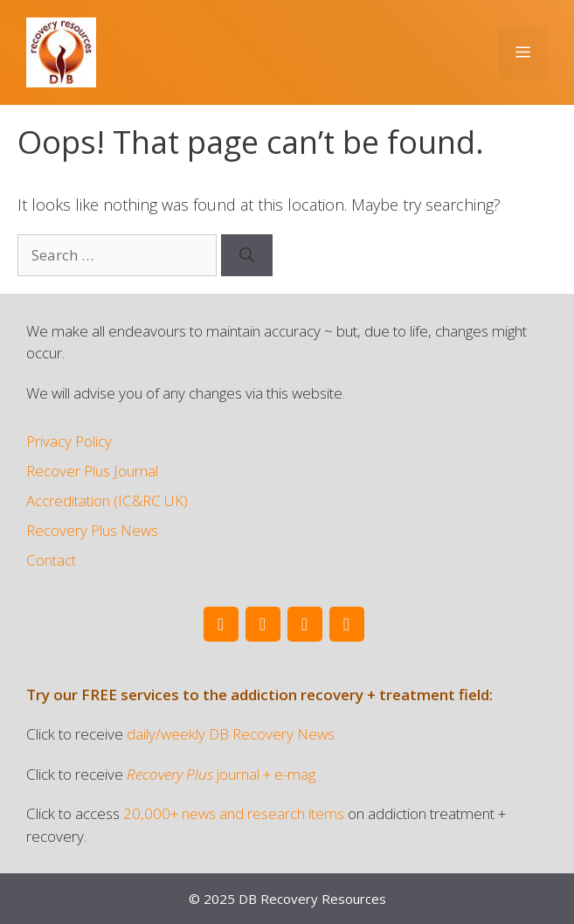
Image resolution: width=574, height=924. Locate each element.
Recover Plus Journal (92, 471)
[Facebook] (263, 624)
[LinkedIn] (305, 624)
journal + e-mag (221, 774)
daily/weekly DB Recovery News (231, 734)
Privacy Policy (69, 441)
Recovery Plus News (92, 530)
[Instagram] (347, 624)
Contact (51, 560)
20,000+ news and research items (234, 813)
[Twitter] (221, 624)
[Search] (247, 255)
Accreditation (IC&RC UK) (107, 500)
